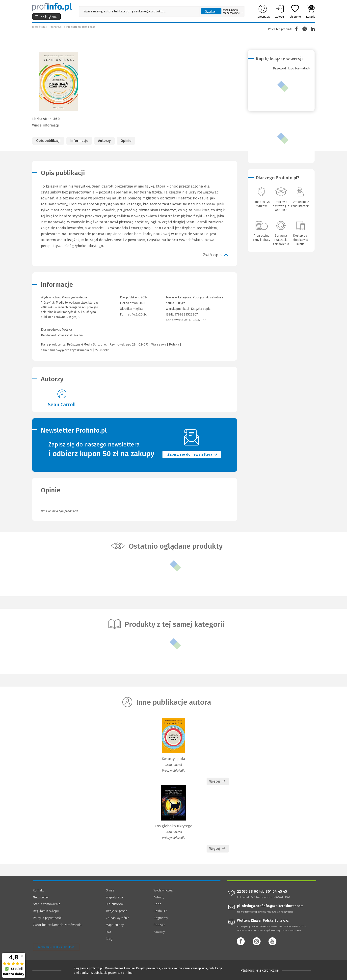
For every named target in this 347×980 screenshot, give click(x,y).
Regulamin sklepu (46, 911)
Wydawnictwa (163, 890)
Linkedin (312, 29)
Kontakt (38, 890)
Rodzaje (160, 925)
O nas (110, 890)
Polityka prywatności (48, 918)
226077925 (103, 350)
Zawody (159, 932)
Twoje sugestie (117, 911)
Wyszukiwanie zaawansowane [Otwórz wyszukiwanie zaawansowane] (233, 12)
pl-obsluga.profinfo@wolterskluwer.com (270, 906)
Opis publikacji (48, 141)
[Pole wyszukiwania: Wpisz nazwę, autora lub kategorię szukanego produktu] (139, 11)
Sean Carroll (62, 405)
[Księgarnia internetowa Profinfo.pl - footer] (47, 971)
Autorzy (104, 141)
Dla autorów (115, 904)
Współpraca (114, 897)
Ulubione (295, 11)
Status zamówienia (47, 904)
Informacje (79, 141)
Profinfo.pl (56, 27)
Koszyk (310, 11)
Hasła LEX (160, 911)
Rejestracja (263, 11)
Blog (109, 939)
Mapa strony (115, 925)
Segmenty (161, 918)
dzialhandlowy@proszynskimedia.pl (67, 350)
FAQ (108, 932)
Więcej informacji (45, 125)
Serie (158, 904)
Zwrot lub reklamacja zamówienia (57, 925)
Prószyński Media (70, 335)
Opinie (126, 141)
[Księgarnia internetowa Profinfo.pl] (52, 7)
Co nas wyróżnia (118, 918)
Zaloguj (280, 11)
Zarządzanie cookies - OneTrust (56, 947)
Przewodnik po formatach (292, 68)
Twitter (305, 29)
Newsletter (41, 897)
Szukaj (211, 11)
